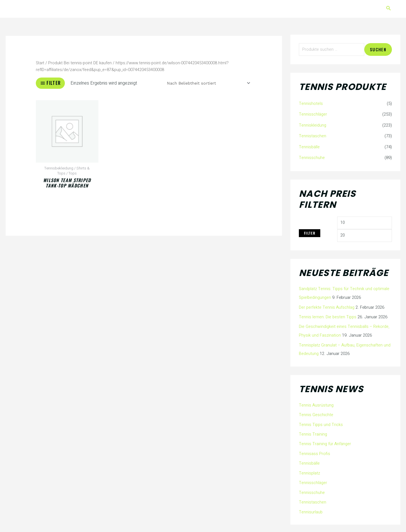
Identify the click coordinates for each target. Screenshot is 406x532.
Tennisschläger (313, 115)
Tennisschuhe (312, 157)
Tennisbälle (309, 147)
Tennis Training (313, 432)
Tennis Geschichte (316, 414)
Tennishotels (311, 104)
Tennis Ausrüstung (316, 404)
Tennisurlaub (311, 509)
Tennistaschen (313, 136)
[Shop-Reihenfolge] (207, 83)
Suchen (378, 50)
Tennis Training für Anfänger (325, 442)
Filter (310, 233)
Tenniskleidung (313, 125)
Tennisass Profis (315, 452)
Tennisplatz (310, 471)
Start (40, 63)
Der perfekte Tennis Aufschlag (327, 307)
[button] (389, 9)
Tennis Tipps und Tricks (321, 423)
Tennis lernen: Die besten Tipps (328, 317)
